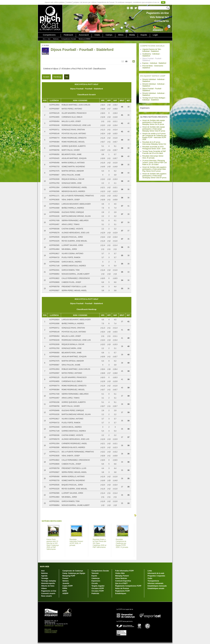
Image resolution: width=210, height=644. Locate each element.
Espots (144, 35)
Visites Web (120, 573)
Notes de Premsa (122, 588)
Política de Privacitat (51, 631)
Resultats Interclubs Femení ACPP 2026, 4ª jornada (76, 542)
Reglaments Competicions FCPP (128, 586)
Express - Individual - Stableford (154, 63)
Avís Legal (48, 629)
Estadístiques (121, 593)
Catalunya (95, 578)
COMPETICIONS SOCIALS (152, 46)
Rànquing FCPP (69, 576)
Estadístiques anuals (156, 588)
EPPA (65, 591)
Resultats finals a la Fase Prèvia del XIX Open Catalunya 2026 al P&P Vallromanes (100, 543)
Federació (68, 35)
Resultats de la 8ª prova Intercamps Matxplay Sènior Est (154, 143)
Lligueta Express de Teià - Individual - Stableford (152, 50)
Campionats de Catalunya (73, 571)
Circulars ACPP (98, 588)
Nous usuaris (47, 596)
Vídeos (44, 588)
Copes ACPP (68, 586)
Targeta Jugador (98, 586)
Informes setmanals (156, 583)
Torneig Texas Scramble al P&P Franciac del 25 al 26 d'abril (154, 152)
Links (150, 571)
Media (132, 35)
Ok (163, 2)
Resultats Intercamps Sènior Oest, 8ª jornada (153, 157)
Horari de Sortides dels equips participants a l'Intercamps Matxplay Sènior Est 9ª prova (154, 122)
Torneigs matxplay (49, 581)
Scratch (46, 77)
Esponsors (96, 581)
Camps (109, 35)
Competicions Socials (69, 39)
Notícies (56, 39)
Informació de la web (156, 573)
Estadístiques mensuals (157, 586)
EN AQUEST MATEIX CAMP (153, 76)
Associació (84, 35)
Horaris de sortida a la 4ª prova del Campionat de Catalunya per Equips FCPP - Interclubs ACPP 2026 (154, 136)
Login (155, 35)
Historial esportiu (48, 583)
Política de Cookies (51, 632)
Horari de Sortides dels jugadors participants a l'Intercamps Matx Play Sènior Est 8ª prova (154, 169)
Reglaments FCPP (122, 591)
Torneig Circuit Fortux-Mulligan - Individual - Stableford (154, 99)
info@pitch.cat (49, 625)
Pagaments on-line (49, 591)
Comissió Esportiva (123, 581)
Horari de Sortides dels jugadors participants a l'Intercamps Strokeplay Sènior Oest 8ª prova (154, 176)
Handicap (57, 77)
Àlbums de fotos (48, 586)
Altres (121, 35)
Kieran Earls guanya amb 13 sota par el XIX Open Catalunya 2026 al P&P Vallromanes (53, 544)
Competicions (49, 35)
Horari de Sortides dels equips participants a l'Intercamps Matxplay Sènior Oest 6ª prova (154, 129)
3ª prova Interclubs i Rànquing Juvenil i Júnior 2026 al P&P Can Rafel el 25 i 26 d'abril (155, 163)
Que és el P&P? (122, 583)
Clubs (97, 35)
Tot (67, 77)
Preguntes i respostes (156, 576)
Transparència (153, 581)
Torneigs (45, 578)
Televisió (95, 573)
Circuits (95, 583)
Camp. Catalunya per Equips (74, 573)
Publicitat (95, 593)
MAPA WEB (45, 567)
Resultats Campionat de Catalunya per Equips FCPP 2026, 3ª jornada (122, 543)
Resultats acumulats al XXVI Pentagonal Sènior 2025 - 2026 (154, 148)
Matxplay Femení (122, 576)
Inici (49, 39)
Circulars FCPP (98, 591)
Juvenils (66, 583)
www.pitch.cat (59, 625)
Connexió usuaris (48, 593)
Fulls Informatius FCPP (125, 571)
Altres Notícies (121, 578)
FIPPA (65, 588)
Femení (65, 578)
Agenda (44, 576)
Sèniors (65, 581)
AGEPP (65, 593)
